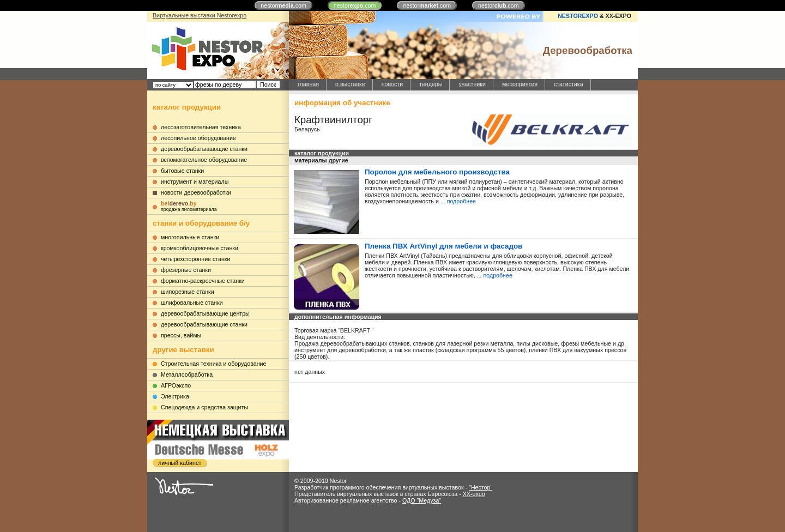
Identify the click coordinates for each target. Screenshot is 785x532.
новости (392, 84)
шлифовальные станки (192, 303)
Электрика (175, 396)
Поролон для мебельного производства (437, 172)
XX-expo (474, 494)
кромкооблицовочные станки (200, 248)
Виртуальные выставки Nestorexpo (200, 15)
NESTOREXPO (578, 16)
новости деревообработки (196, 192)
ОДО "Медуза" (422, 500)
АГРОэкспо (176, 385)
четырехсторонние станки (196, 259)
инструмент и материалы (195, 182)
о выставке (350, 84)
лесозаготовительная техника (201, 127)
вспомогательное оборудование (204, 160)
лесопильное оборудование (198, 138)
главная (308, 84)
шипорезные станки (188, 292)
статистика (569, 84)
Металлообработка (187, 374)
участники (472, 84)
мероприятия (520, 84)
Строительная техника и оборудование (213, 364)
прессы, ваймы (181, 335)
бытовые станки (182, 171)
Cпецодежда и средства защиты (204, 407)
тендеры (431, 84)
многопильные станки (190, 237)
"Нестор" (481, 487)
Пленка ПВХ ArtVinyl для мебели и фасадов (443, 246)
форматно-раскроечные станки (203, 281)
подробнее (461, 201)
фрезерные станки (186, 270)
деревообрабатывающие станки (204, 149)
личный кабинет (180, 463)
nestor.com (283, 5)
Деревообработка (588, 50)
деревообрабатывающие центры (205, 313)
